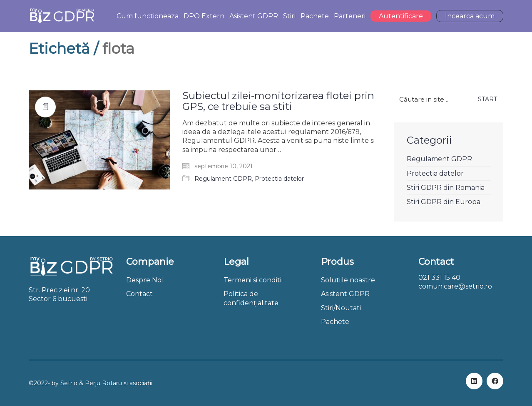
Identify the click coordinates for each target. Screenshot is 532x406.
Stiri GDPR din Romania (446, 188)
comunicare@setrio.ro (455, 286)
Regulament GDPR (223, 179)
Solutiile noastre (348, 280)
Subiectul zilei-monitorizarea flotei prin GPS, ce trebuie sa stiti (278, 101)
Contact (139, 294)
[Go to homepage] (62, 16)
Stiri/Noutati (341, 308)
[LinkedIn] (474, 381)
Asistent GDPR (345, 294)
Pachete (335, 322)
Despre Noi (144, 280)
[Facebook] (495, 381)
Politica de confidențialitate (251, 298)
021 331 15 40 (439, 278)
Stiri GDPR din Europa (444, 202)
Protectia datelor (279, 179)
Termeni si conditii (253, 280)
